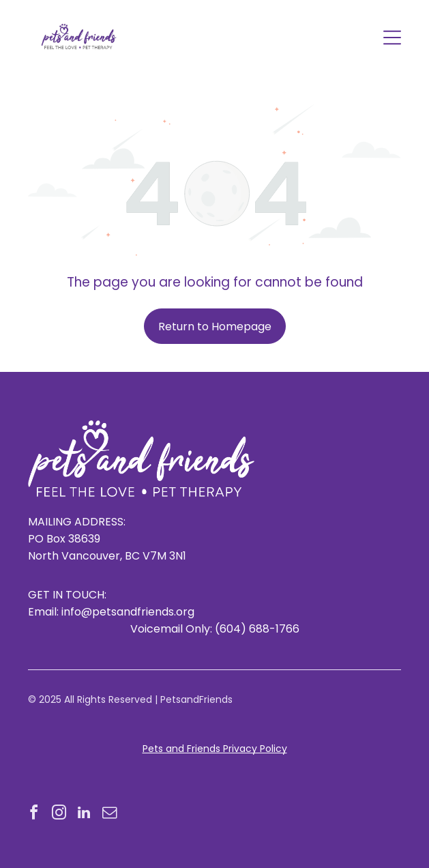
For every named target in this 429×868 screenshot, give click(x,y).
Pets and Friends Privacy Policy (215, 749)
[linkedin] (84, 814)
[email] (109, 814)
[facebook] (33, 814)
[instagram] (59, 814)
